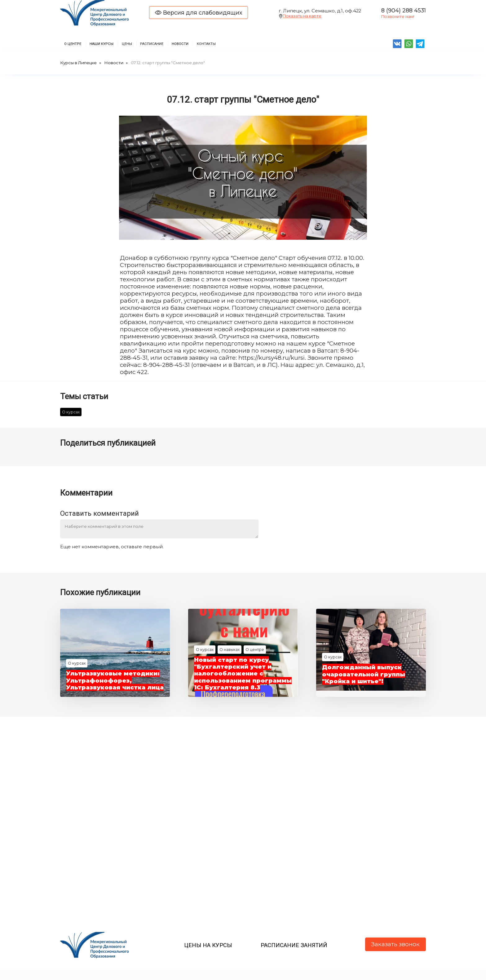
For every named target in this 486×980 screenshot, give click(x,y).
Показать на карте (302, 16)
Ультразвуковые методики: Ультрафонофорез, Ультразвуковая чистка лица (113, 679)
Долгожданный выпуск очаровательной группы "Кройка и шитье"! (364, 676)
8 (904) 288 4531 (404, 10)
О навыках (230, 644)
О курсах (71, 413)
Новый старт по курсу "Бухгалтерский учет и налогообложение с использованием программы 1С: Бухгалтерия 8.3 (242, 672)
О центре (255, 644)
